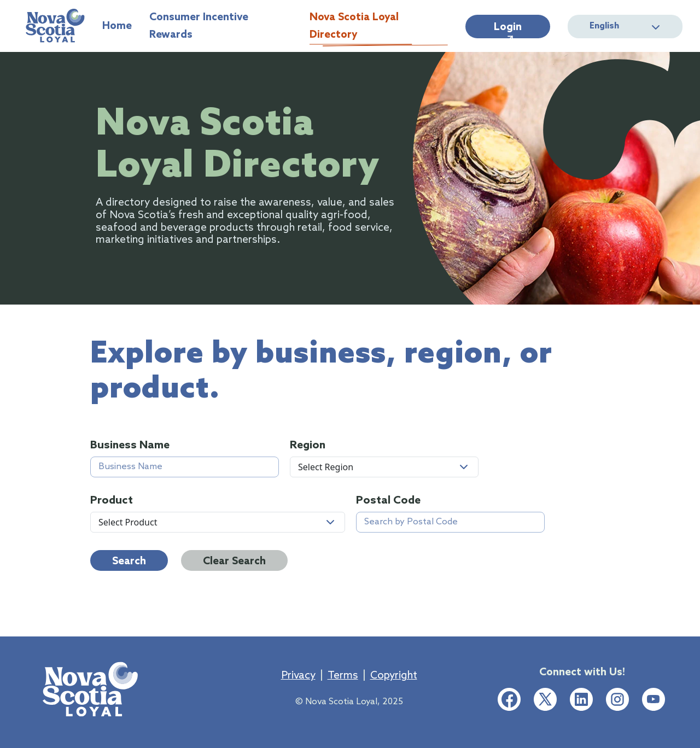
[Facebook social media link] (509, 699)
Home (117, 27)
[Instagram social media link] (617, 699)
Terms (343, 676)
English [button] (625, 27)
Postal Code (388, 501)
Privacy (298, 676)
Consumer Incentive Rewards (221, 27)
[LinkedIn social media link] (581, 699)
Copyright (394, 676)
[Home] (55, 26)
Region (308, 446)
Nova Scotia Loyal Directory (379, 27)
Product (112, 501)
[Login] (508, 27)
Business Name (130, 446)
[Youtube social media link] (654, 699)
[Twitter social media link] (545, 699)
